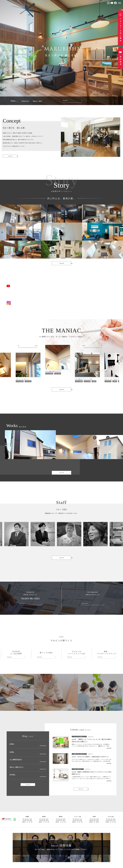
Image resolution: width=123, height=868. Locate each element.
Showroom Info (85, 606)
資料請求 (121, 60)
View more (10, 156)
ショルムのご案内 (121, 30)
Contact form (22, 606)
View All (65, 100)
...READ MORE (109, 751)
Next (108, 440)
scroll (5, 87)
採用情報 (61, 848)
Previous (95, 440)
